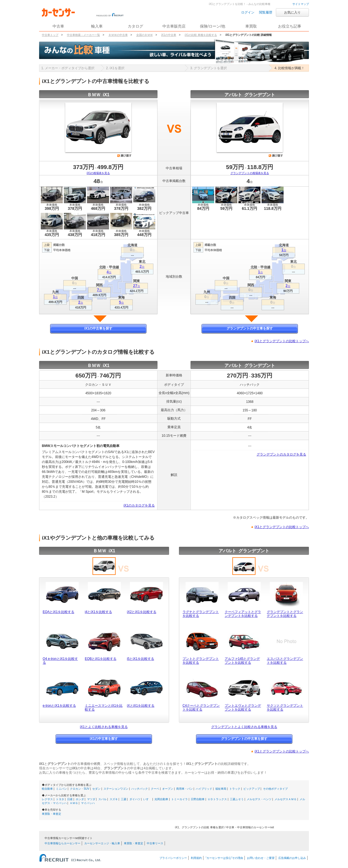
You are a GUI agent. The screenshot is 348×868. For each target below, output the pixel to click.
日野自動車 (198, 799)
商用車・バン (184, 789)
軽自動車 (47, 789)
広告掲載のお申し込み (292, 858)
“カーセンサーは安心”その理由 (225, 858)
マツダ (91, 799)
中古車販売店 (174, 26)
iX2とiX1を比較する (142, 612)
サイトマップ (301, 4)
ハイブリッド (204, 789)
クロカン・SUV (80, 789)
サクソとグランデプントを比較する (285, 708)
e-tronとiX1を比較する (59, 706)
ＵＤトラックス (217, 799)
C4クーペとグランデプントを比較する (201, 708)
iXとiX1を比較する (141, 706)
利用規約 (196, 858)
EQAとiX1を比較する (59, 612)
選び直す (124, 156)
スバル (102, 799)
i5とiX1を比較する (141, 659)
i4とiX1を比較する (98, 612)
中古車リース (155, 843)
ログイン (248, 12)
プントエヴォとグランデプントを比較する (243, 708)
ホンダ (80, 799)
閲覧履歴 (266, 12)
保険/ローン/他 (213, 26)
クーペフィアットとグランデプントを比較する (243, 614)
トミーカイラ (180, 799)
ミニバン (61, 789)
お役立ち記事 (290, 26)
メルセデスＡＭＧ (286, 799)
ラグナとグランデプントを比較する (201, 614)
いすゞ (147, 799)
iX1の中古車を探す (98, 328)
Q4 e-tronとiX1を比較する (60, 661)
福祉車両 (221, 789)
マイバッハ (88, 803)
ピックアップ (252, 789)
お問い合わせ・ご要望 (261, 858)
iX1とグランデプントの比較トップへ (282, 341)
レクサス (47, 799)
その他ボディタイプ (275, 789)
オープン (168, 789)
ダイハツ (135, 799)
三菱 (124, 799)
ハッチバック (140, 789)
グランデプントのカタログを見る (281, 454)
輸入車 (97, 26)
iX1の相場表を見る (98, 173)
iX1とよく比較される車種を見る (104, 727)
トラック (235, 789)
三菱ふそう (237, 799)
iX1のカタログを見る (139, 505)
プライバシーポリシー (173, 858)
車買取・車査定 (51, 814)
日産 (70, 799)
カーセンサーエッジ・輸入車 (102, 843)
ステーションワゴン (116, 789)
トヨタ (60, 799)
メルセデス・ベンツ (259, 799)
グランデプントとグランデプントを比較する (285, 614)
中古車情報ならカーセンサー (62, 843)
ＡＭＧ (74, 803)
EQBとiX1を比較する (101, 659)
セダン (96, 789)
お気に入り (292, 12)
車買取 (251, 26)
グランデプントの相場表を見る (250, 173)
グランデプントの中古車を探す (250, 328)
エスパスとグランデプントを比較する (285, 661)
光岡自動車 (161, 799)
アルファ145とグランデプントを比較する (242, 661)
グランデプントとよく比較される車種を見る (244, 727)
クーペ (155, 789)
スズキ (114, 799)
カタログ (135, 26)
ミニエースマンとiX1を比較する (104, 708)
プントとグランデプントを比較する (201, 661)
